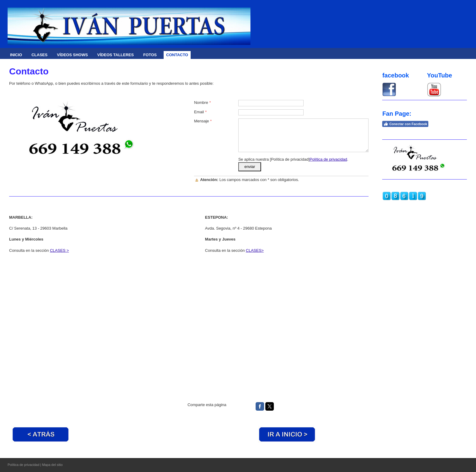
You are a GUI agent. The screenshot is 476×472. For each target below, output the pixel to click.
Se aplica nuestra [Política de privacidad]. (293, 159)
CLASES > (59, 250)
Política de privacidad (328, 159)
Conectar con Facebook (405, 124)
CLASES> (255, 250)
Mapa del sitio (53, 465)
